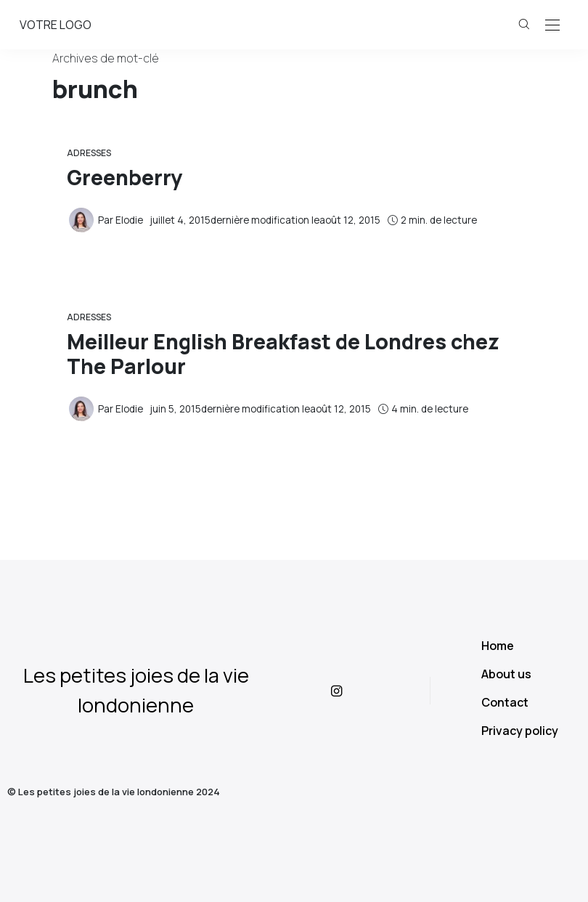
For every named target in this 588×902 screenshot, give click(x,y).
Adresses (89, 153)
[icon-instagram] (351, 691)
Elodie (129, 220)
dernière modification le (265, 220)
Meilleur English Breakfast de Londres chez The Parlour (283, 354)
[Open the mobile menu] (552, 26)
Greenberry (124, 178)
